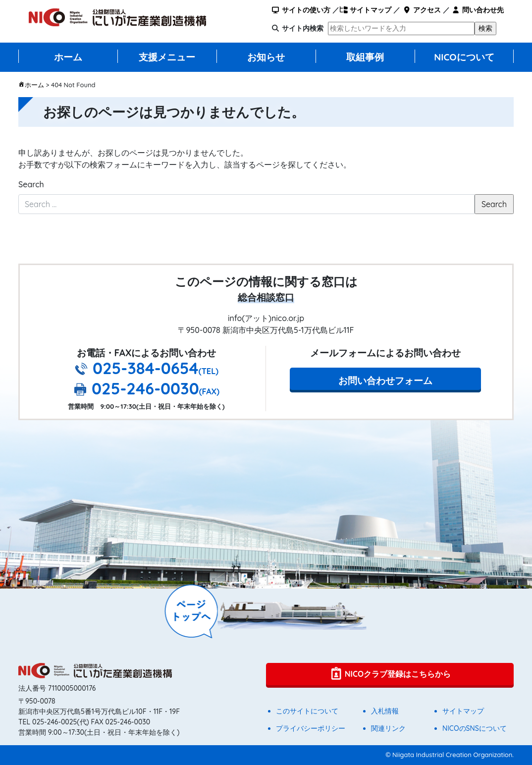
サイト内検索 (303, 28)
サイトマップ (365, 10)
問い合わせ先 (478, 10)
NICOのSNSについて (475, 728)
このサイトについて (307, 711)
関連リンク (388, 728)
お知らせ (266, 57)
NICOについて (464, 57)
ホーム (68, 57)
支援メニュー (167, 57)
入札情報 (385, 711)
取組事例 (365, 57)
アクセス (421, 10)
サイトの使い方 (301, 10)
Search (31, 184)
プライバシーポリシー (311, 728)
